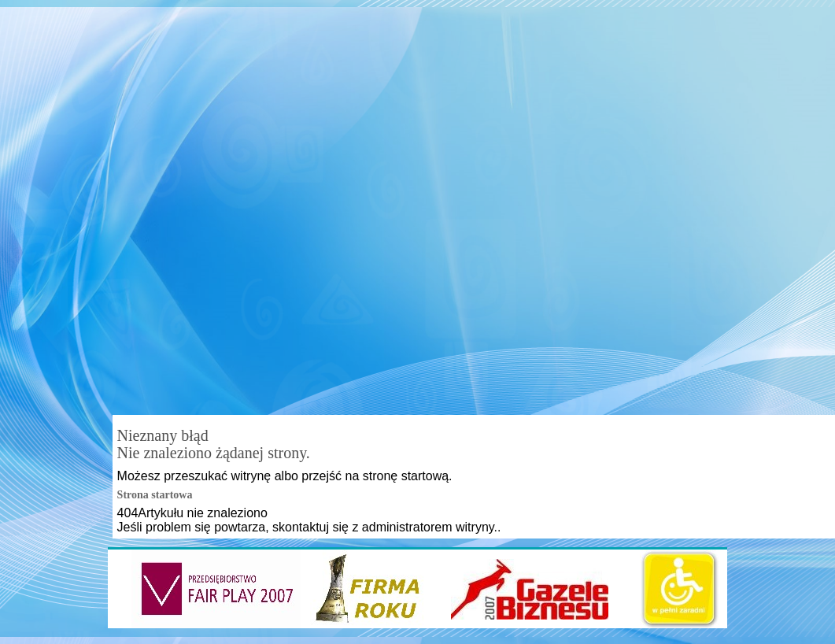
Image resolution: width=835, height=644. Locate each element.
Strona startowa (155, 495)
